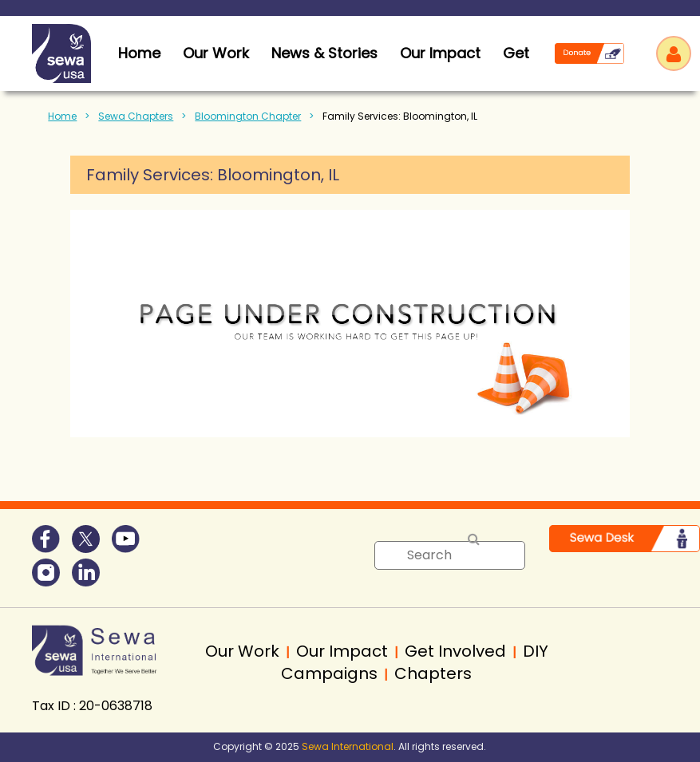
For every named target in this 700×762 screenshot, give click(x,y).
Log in (674, 53)
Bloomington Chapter (248, 116)
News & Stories (324, 53)
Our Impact (440, 53)
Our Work (216, 53)
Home (62, 116)
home (139, 53)
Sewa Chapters (136, 116)
